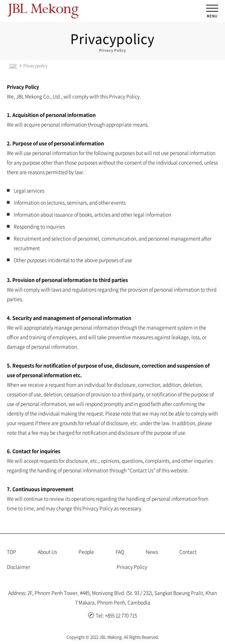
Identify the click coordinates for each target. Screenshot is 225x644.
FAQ (120, 552)
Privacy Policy (132, 567)
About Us (47, 552)
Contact (188, 552)
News (152, 552)
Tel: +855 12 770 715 (113, 615)
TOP (13, 66)
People (86, 552)
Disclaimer (19, 567)
